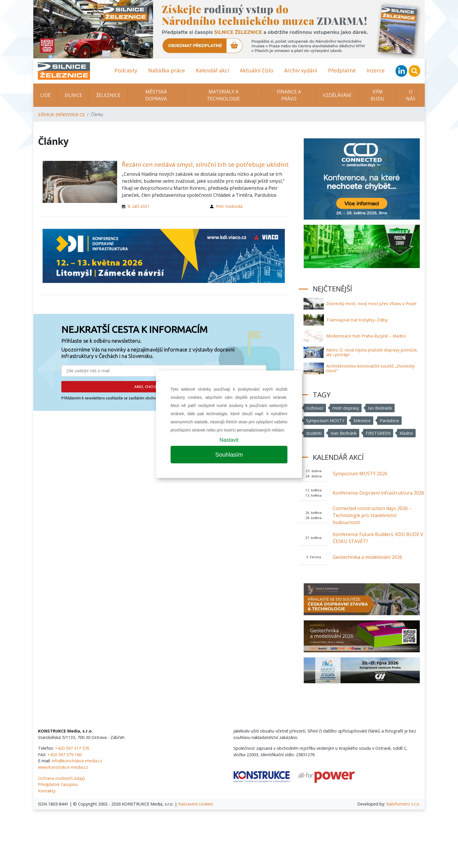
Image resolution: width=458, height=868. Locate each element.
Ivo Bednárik (380, 408)
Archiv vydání (301, 70)
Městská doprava (156, 95)
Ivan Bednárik (344, 433)
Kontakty (47, 791)
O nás (411, 95)
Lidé (45, 95)
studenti (314, 433)
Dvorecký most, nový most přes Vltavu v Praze (371, 303)
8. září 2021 (139, 206)
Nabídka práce (166, 70)
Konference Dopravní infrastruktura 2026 (378, 493)
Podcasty (126, 70)
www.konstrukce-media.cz (63, 767)
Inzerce (376, 70)
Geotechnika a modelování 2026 (367, 557)
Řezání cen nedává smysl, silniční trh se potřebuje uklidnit (205, 164)
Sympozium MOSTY (325, 421)
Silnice (73, 95)
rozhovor (315, 408)
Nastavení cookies (196, 804)
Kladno (407, 433)
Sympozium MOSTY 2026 (360, 474)
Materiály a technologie (223, 95)
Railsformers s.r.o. (403, 804)
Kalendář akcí (212, 70)
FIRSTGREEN (379, 433)
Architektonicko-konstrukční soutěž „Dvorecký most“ (370, 368)
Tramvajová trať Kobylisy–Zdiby (357, 320)
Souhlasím (229, 455)
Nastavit (229, 440)
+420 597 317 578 (72, 748)
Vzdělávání (337, 95)
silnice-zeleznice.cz (61, 114)
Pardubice (389, 421)
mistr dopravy (346, 408)
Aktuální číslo (257, 70)
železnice (362, 421)
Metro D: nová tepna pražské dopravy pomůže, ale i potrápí (372, 352)
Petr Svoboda (229, 206)
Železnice (108, 95)
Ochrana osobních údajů (61, 778)
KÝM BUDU (378, 95)
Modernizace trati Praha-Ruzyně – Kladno (366, 336)
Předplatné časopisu (58, 784)
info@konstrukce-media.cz (77, 761)
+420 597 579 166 (64, 755)
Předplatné (342, 70)
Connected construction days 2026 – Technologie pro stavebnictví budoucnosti (372, 515)
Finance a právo (289, 95)
